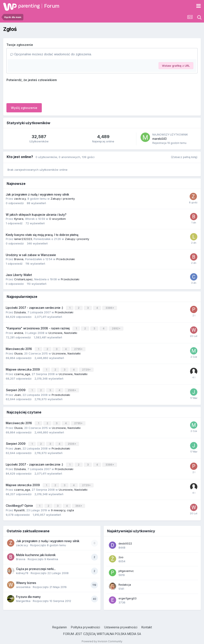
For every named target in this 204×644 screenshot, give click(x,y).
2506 (72, 389)
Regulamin (60, 623)
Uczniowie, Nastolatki (63, 332)
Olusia (18, 352)
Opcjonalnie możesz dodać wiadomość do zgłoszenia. (51, 54)
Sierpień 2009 (16, 389)
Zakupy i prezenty (63, 199)
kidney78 (22, 569)
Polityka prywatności (85, 623)
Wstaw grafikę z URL (176, 66)
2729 (86, 368)
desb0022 (125, 540)
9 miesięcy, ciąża (62, 507)
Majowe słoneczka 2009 (23, 368)
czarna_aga (22, 373)
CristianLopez (23, 279)
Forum (52, 6)
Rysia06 (19, 507)
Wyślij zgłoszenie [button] (24, 108)
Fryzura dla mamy (28, 593)
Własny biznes (26, 579)
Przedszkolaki (66, 259)
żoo (121, 553)
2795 (78, 348)
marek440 (160, 139)
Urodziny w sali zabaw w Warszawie (31, 255)
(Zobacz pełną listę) (184, 157)
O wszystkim (57, 219)
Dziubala (20, 312)
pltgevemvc (126, 567)
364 (79, 502)
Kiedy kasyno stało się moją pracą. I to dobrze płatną (42, 235)
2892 (116, 328)
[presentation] (39, 92)
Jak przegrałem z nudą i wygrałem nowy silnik (37, 195)
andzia (19, 332)
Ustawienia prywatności (121, 623)
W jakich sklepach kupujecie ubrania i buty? (36, 215)
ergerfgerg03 (127, 594)
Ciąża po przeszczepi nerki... (36, 565)
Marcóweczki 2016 (19, 348)
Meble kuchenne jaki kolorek (36, 551)
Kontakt (147, 623)
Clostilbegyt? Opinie (20, 502)
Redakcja (125, 581)
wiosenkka (23, 583)
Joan (17, 393)
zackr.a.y (20, 199)
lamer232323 (23, 239)
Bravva (19, 259)
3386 (110, 308)
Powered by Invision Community (102, 637)
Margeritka (23, 597)
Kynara (19, 219)
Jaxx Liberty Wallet (19, 275)
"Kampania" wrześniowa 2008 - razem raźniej (38, 328)
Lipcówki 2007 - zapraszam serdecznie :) (35, 308)
